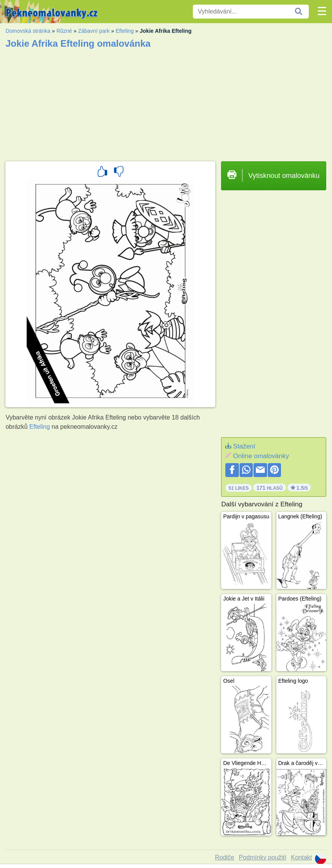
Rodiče (225, 857)
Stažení (244, 446)
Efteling (125, 31)
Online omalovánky (261, 456)
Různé (64, 31)
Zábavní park (94, 31)
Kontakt (301, 857)
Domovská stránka (28, 31)
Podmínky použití (263, 857)
